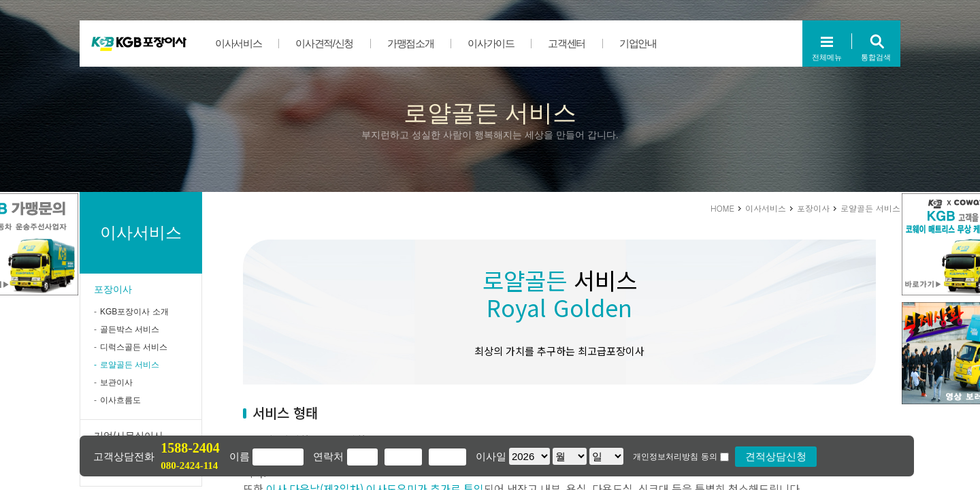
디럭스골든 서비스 (134, 347)
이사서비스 (238, 43)
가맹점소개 (410, 43)
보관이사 (116, 382)
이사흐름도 (120, 400)
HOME (722, 208)
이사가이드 (491, 43)
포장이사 (113, 289)
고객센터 (567, 43)
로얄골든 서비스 (130, 365)
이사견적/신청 (324, 43)
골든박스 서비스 (130, 329)
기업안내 (638, 43)
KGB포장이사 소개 (134, 312)
